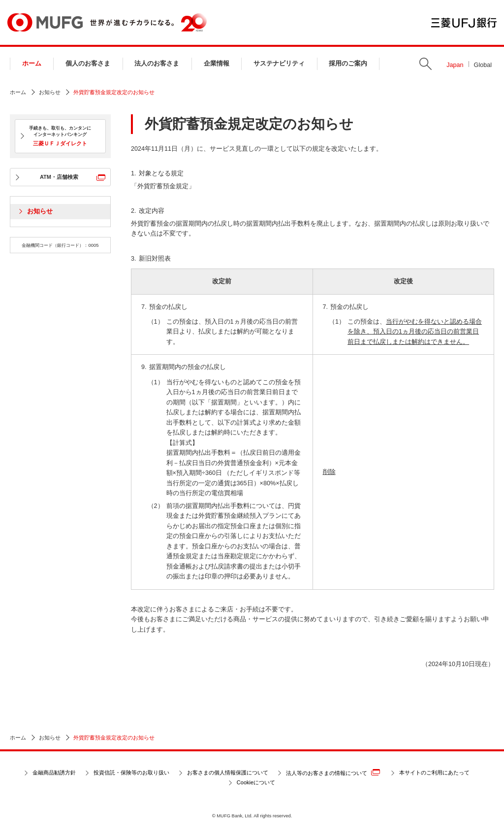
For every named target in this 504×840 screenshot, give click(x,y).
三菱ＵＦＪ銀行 (464, 23)
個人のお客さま (88, 64)
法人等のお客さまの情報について (333, 772)
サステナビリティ (279, 64)
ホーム (32, 64)
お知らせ (50, 92)
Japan (455, 65)
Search (425, 64)
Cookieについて (256, 782)
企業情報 (217, 64)
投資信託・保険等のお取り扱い (131, 773)
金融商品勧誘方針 (54, 773)
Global (483, 65)
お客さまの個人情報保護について (228, 773)
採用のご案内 (348, 64)
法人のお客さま (157, 64)
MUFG (45, 22)
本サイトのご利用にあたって (434, 773)
